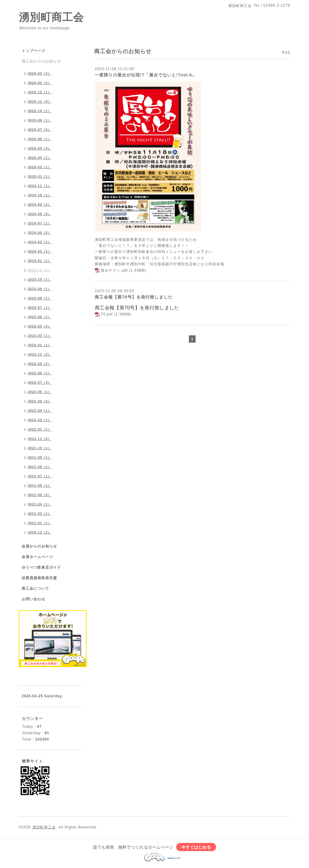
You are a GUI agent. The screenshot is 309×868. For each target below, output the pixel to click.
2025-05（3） (40, 148)
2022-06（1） (40, 392)
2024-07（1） (40, 223)
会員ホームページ (37, 557)
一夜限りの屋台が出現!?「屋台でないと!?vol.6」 (146, 75)
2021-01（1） (40, 523)
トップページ (33, 51)
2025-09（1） (40, 120)
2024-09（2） (40, 205)
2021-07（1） (40, 476)
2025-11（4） (40, 102)
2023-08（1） (40, 298)
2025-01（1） (40, 176)
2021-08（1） (40, 467)
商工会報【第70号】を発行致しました (134, 297)
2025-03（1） (40, 167)
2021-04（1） (40, 504)
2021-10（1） (40, 448)
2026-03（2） (40, 83)
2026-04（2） (40, 73)
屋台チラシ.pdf (114, 270)
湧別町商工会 (51, 17)
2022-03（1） (40, 420)
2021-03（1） (40, 514)
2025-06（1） (40, 139)
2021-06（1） (40, 486)
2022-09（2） (40, 364)
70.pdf (107, 314)
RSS (286, 53)
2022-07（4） (40, 382)
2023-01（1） (40, 345)
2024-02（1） (40, 251)
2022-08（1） (40, 373)
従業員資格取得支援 (39, 578)
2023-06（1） (40, 317)
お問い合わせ (33, 599)
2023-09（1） (40, 289)
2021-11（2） (40, 439)
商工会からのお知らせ (41, 61)
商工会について (35, 589)
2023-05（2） (40, 326)
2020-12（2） (40, 532)
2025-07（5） (40, 130)
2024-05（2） (40, 233)
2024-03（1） (40, 242)
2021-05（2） (40, 495)
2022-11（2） (40, 354)
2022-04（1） (40, 411)
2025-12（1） (40, 92)
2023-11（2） (40, 270)
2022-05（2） (40, 401)
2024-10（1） (40, 195)
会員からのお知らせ (39, 546)
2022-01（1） (40, 429)
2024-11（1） (40, 186)
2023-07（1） (40, 308)
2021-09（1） (40, 457)
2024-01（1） (40, 261)
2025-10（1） (40, 111)
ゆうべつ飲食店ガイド (41, 567)
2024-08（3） (40, 214)
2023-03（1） (40, 336)
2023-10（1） (40, 279)
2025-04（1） (40, 158)
